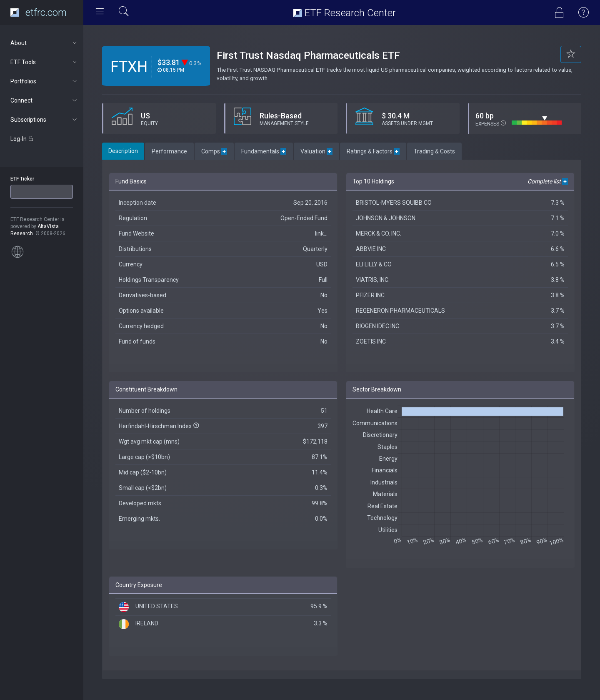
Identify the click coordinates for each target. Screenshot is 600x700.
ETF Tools (44, 62)
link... (321, 233)
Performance (169, 151)
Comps (214, 151)
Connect (44, 100)
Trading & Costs (434, 151)
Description (123, 151)
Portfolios (44, 81)
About (44, 43)
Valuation (316, 151)
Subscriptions (44, 120)
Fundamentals (264, 151)
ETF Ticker (22, 179)
